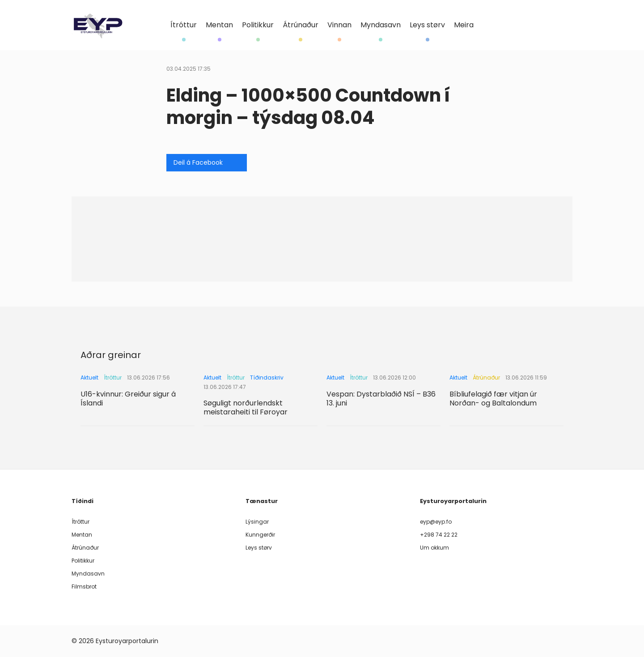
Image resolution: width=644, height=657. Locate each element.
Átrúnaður (301, 25)
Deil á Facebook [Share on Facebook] (198, 162)
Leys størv (427, 25)
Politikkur (258, 25)
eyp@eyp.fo (436, 522)
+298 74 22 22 (439, 535)
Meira (464, 25)
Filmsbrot (84, 587)
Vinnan (339, 25)
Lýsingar (257, 522)
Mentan (219, 25)
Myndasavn (381, 25)
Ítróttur (184, 25)
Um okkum (434, 548)
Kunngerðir (260, 535)
